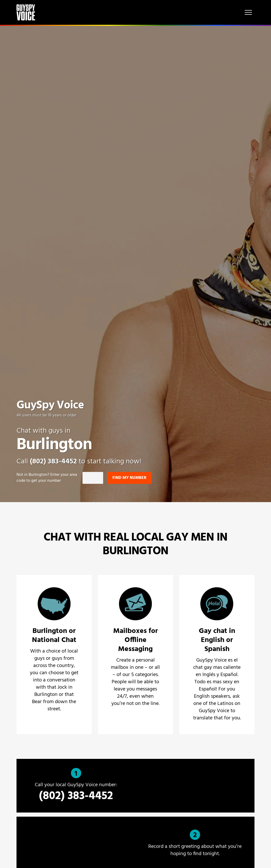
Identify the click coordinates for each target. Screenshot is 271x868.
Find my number (129, 478)
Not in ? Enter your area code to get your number (47, 478)
